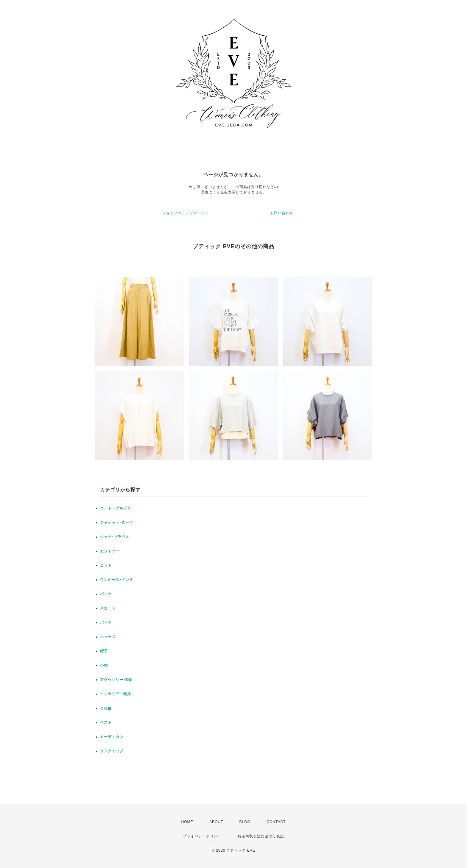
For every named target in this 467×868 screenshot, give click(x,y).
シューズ (108, 637)
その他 (106, 708)
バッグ (106, 623)
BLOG (245, 822)
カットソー (110, 551)
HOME (187, 822)
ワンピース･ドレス (117, 580)
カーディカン (112, 737)
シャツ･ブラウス (115, 537)
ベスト (106, 722)
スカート (108, 608)
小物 (104, 665)
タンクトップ (112, 751)
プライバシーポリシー (202, 836)
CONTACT (276, 822)
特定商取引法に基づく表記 (261, 836)
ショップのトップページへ (185, 213)
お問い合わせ (282, 213)
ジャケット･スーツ (117, 523)
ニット (106, 565)
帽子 (104, 651)
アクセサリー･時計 (117, 680)
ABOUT (216, 822)
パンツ (106, 594)
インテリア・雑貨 (116, 694)
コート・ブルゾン (116, 508)
